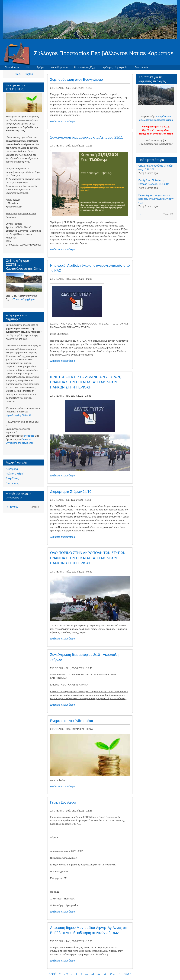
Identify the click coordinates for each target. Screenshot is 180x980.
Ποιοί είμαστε (12, 67)
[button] (90, 184)
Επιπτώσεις (12, 483)
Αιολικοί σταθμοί (15, 474)
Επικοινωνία (141, 67)
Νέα (28, 67)
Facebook (27, 439)
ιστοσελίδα (29, 436)
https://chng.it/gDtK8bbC (18, 415)
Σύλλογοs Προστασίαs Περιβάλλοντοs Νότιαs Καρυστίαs (104, 53)
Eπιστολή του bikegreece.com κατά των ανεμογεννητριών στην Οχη (156, 199)
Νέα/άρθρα (12, 469)
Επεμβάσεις (12, 478)
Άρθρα (40, 67)
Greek (18, 74)
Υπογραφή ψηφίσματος (25, 299)
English (29, 74)
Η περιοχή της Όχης (85, 67)
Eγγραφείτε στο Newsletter (20, 443)
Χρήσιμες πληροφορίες (115, 67)
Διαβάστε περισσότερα (62, 121)
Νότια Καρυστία (59, 67)
